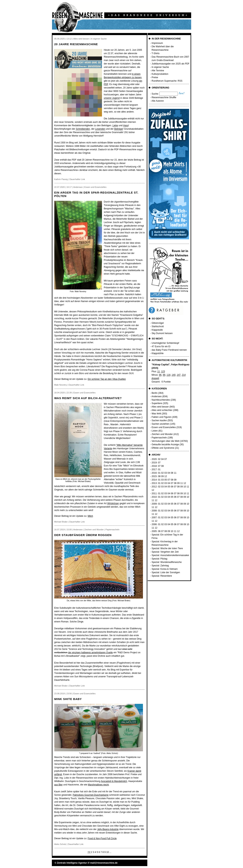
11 (175, 473)
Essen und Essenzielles (164, 427)
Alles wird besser (160, 407)
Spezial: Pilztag (160, 559)
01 (159, 469)
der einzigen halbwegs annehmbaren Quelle (90, 653)
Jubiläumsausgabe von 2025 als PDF (171, 64)
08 (162, 466)
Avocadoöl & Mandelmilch (114, 781)
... (110, 852)
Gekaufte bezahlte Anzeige (165, 444)
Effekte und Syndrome (163, 448)
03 (166, 473)
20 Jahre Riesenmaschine (76, 44)
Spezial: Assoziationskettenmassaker (170, 555)
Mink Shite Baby (68, 699)
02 (159, 459)
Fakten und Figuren (162, 417)
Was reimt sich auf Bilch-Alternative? (88, 398)
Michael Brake (61, 522)
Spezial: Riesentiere (162, 576)
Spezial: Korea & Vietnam (165, 569)
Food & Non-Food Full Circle (102, 838)
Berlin (155, 393)
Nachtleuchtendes (161, 400)
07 (166, 459)
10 (108, 852)
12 (166, 476)
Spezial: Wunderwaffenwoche (167, 562)
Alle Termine (158, 71)
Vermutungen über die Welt (166, 441)
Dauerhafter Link (77, 179)
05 (166, 480)
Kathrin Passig (61, 179)
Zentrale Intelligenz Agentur (72, 863)
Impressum (157, 43)
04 (162, 459)
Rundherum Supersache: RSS (167, 81)
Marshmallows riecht (98, 785)
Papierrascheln (159, 438)
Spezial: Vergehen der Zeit (165, 552)
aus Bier (59, 785)
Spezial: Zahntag (160, 566)
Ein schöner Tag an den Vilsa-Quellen (107, 379)
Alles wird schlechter (162, 410)
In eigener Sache (160, 67)
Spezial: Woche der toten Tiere (167, 548)
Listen (155, 431)
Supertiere (157, 403)
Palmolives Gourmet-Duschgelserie (91, 795)
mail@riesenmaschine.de (104, 863)
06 (172, 487)
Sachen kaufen (159, 420)
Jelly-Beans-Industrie (108, 829)
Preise (155, 77)
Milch (90, 516)
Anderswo (157, 396)
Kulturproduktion (160, 74)
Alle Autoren (158, 101)
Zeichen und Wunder (162, 434)
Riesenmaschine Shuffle (164, 97)
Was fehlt (156, 414)
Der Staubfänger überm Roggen (83, 535)
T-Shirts (155, 53)
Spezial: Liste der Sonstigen (166, 572)
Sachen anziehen (161, 424)
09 (162, 476)
